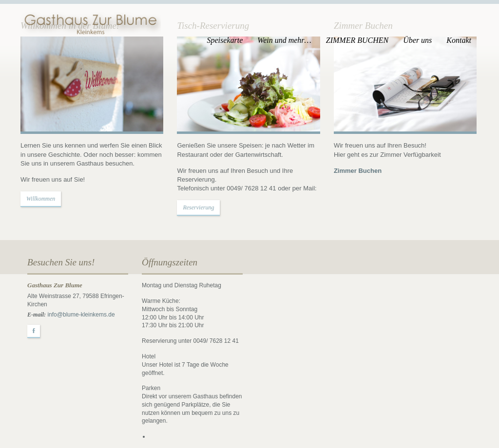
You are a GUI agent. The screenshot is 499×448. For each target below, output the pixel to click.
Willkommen (41, 199)
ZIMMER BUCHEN (357, 40)
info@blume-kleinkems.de (81, 315)
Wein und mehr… (284, 40)
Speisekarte (225, 40)
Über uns (417, 40)
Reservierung (198, 207)
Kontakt (459, 40)
